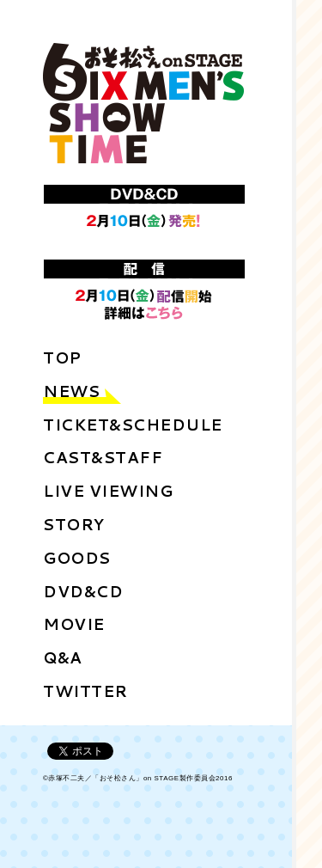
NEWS (71, 391)
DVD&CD (83, 591)
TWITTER (85, 691)
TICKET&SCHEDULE (133, 425)
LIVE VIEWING (108, 491)
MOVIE (74, 624)
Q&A (63, 657)
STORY (74, 524)
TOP (62, 358)
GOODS (77, 558)
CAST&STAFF (103, 457)
